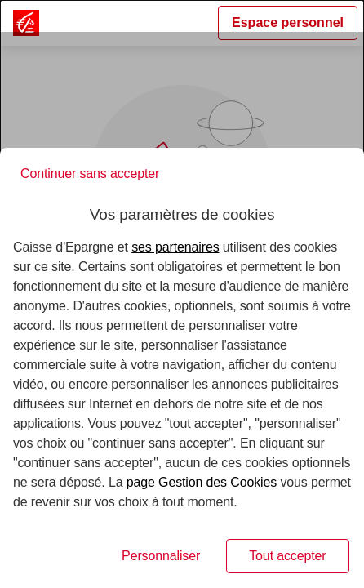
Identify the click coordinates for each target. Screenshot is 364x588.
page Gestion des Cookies (202, 482)
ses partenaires (175, 247)
